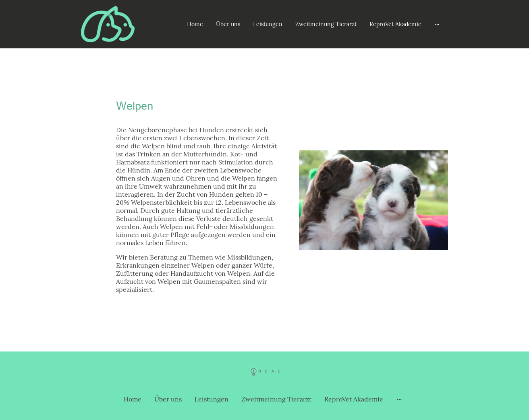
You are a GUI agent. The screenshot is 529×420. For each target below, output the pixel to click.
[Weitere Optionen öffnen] (437, 24)
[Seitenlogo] (108, 24)
